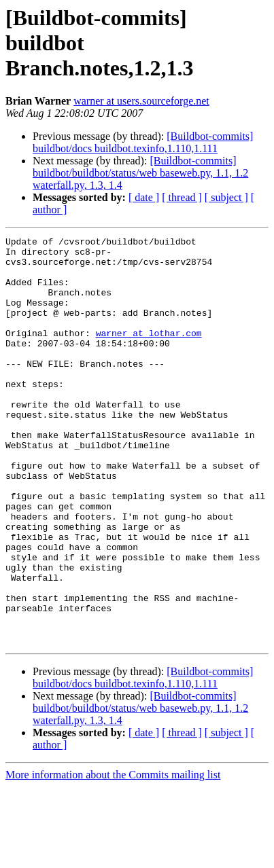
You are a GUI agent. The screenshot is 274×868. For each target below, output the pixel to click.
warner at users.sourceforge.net (141, 101)
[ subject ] (226, 197)
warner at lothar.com (149, 353)
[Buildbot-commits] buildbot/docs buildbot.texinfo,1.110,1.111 (143, 142)
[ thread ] (182, 197)
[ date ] (144, 197)
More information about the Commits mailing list (113, 856)
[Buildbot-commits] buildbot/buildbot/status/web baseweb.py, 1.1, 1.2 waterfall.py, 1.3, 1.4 (140, 173)
